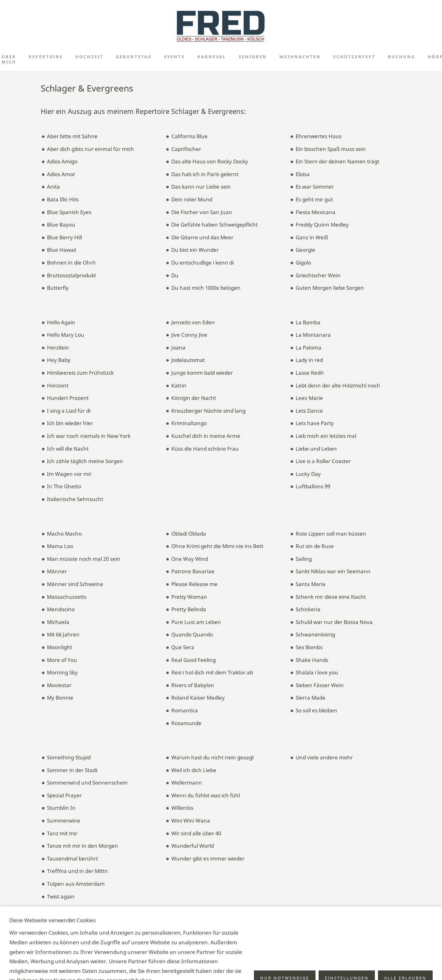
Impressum (212, 966)
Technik (235, 966)
